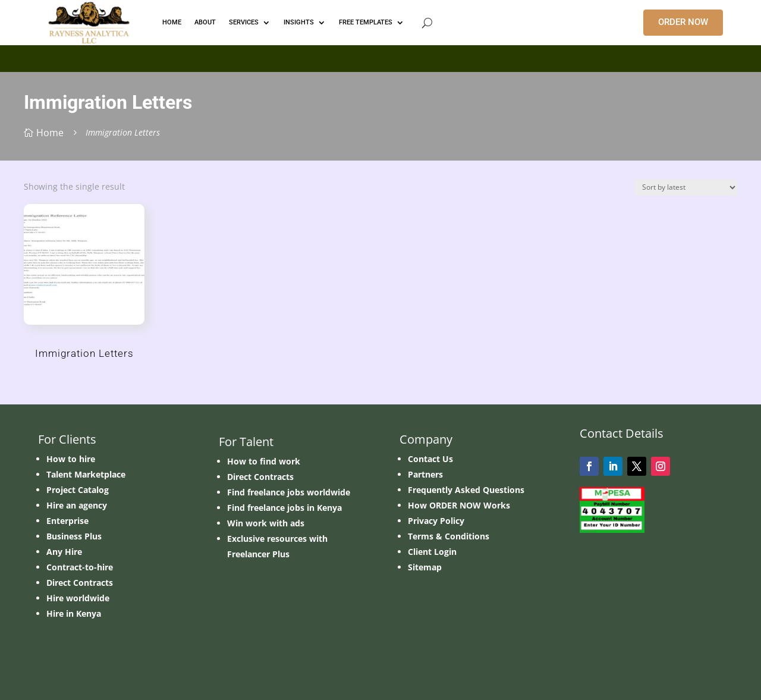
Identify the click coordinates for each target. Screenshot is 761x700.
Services (244, 22)
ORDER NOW (683, 22)
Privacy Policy (436, 521)
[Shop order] (686, 188)
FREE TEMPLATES (366, 22)
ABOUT (205, 22)
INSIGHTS (299, 22)
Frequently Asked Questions (466, 490)
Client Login (432, 552)
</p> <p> (380, 56)
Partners (425, 474)
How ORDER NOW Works (459, 505)
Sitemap (425, 567)
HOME (172, 22)
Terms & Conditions (449, 536)
